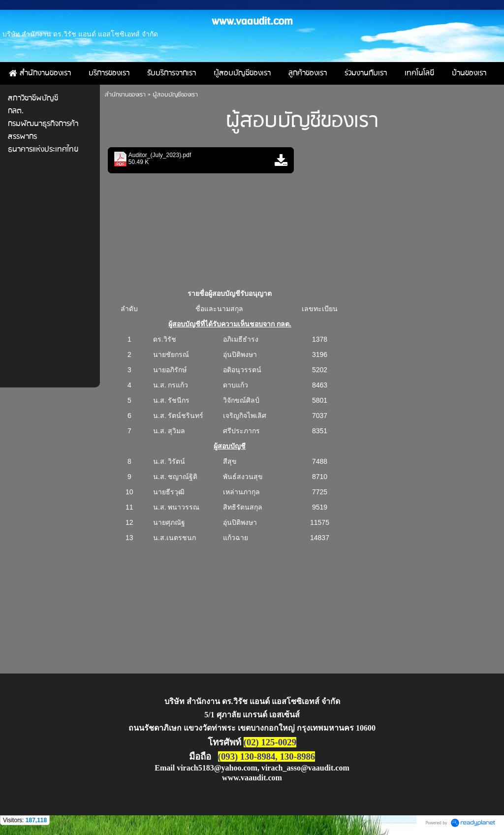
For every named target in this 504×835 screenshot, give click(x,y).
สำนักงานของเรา (125, 95)
